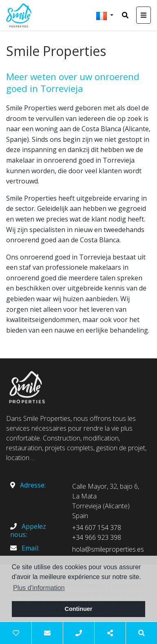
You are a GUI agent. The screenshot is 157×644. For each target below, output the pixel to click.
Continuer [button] (79, 609)
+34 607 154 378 (97, 528)
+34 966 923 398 (97, 537)
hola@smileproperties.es (108, 549)
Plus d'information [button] (39, 588)
